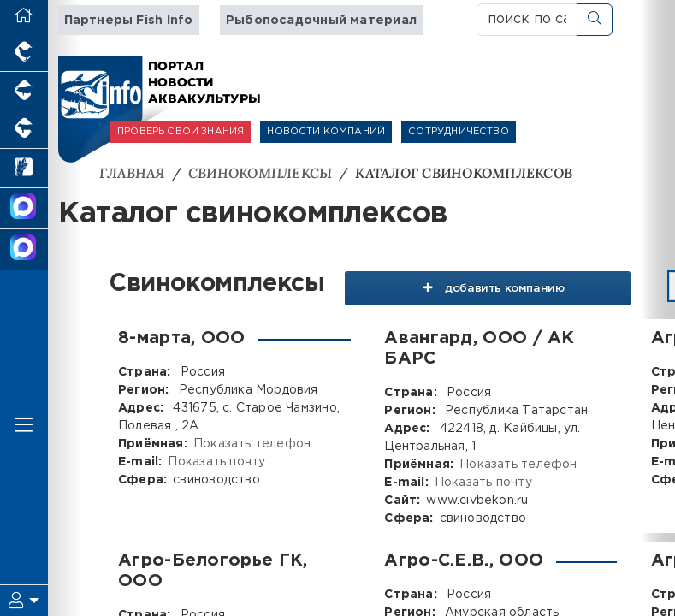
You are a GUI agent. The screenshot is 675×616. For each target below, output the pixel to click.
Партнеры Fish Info (129, 20)
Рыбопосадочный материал (321, 20)
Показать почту (216, 461)
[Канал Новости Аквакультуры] (24, 209)
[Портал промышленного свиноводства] (24, 91)
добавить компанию (486, 286)
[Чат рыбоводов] (24, 250)
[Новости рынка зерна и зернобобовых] (24, 168)
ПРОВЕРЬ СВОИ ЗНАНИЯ (181, 132)
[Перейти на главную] (24, 17)
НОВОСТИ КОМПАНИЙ (326, 132)
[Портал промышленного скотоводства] (24, 130)
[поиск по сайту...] (527, 20)
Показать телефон (252, 443)
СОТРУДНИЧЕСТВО (458, 132)
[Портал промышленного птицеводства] (24, 53)
